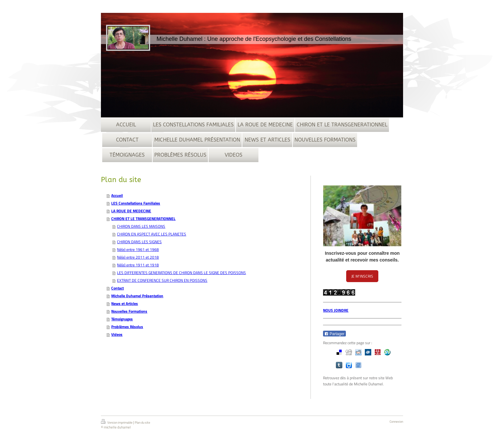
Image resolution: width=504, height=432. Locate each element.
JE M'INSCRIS (362, 276)
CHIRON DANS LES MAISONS (141, 226)
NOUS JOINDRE (336, 310)
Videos (117, 334)
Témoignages (122, 319)
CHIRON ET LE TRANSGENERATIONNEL (143, 219)
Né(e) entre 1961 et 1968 (138, 249)
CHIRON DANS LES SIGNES (139, 242)
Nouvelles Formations (129, 311)
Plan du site (142, 423)
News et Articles (125, 303)
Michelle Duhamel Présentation (137, 296)
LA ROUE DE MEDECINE (131, 211)
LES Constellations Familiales (136, 203)
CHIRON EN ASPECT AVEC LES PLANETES (152, 234)
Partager (334, 334)
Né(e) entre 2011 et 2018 (138, 257)
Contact (117, 288)
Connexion (396, 422)
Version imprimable (117, 422)
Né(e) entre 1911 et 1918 (138, 265)
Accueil (117, 195)
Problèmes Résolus (127, 327)
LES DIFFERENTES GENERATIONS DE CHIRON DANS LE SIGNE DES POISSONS (181, 273)
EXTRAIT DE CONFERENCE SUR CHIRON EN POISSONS (162, 280)
